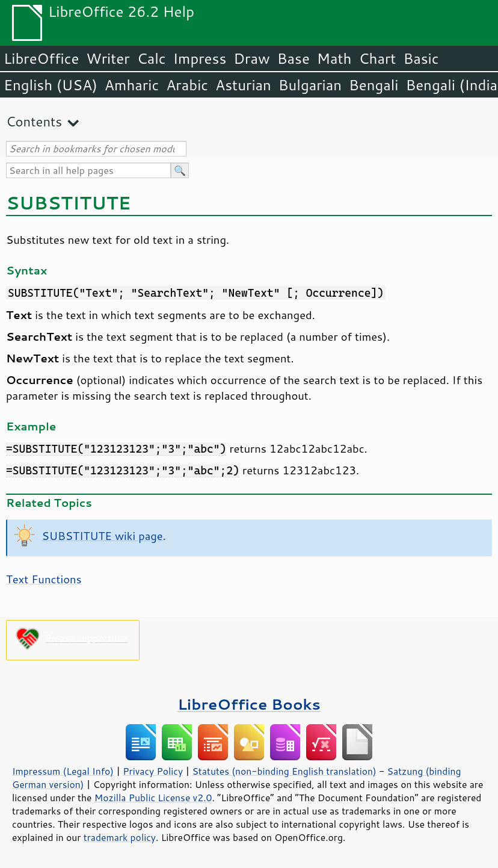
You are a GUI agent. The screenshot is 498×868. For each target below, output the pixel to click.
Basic (421, 58)
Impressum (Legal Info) (63, 771)
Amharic (132, 85)
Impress (200, 58)
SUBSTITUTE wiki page (103, 536)
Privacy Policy (153, 771)
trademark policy (120, 837)
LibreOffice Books (249, 704)
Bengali (373, 85)
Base (294, 58)
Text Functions (44, 579)
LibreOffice (41, 58)
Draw (251, 58)
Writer (108, 58)
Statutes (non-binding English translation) (284, 771)
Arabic (187, 85)
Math (334, 58)
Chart (377, 58)
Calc (152, 58)
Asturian (243, 85)
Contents (34, 121)
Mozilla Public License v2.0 (153, 798)
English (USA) (51, 85)
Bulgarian (310, 85)
